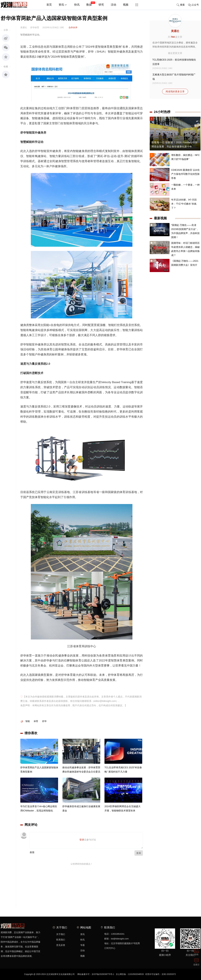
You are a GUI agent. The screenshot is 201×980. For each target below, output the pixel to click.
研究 (101, 5)
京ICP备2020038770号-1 (103, 974)
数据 (91, 3)
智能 (28, 721)
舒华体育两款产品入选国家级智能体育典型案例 (39, 770)
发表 (139, 853)
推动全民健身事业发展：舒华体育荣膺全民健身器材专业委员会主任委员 (81, 770)
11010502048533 (136, 974)
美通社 (175, 31)
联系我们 (61, 940)
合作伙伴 (73, 27)
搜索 (181, 5)
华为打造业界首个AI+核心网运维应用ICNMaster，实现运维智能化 (39, 809)
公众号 (193, 5)
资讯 (63, 5)
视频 (126, 5)
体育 (36, 721)
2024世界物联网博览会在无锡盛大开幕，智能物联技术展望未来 (123, 809)
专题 (82, 945)
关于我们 (61, 934)
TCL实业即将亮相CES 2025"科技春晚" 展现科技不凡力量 (123, 770)
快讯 (77, 5)
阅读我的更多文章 (175, 91)
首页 (49, 5)
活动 (113, 5)
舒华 (44, 721)
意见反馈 (61, 945)
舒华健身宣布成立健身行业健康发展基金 (81, 809)
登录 (82, 840)
